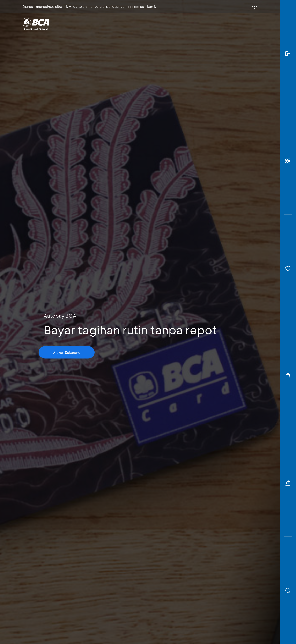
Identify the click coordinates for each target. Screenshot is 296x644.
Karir (193, 24)
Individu (114, 24)
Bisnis (137, 24)
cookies (134, 7)
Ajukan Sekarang (67, 352)
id (246, 24)
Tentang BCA (165, 24)
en (253, 24)
